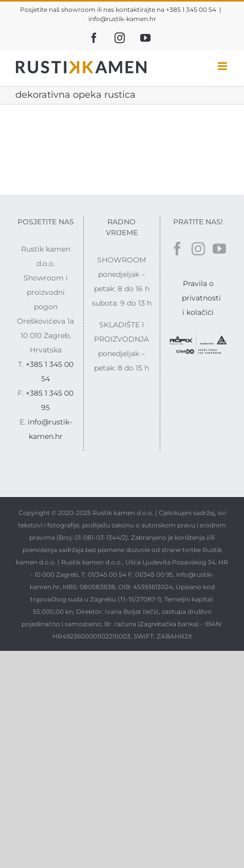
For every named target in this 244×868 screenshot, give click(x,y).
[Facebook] (177, 249)
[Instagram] (198, 249)
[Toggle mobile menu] (223, 66)
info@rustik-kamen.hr (122, 19)
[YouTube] (219, 249)
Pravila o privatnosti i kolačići (201, 298)
